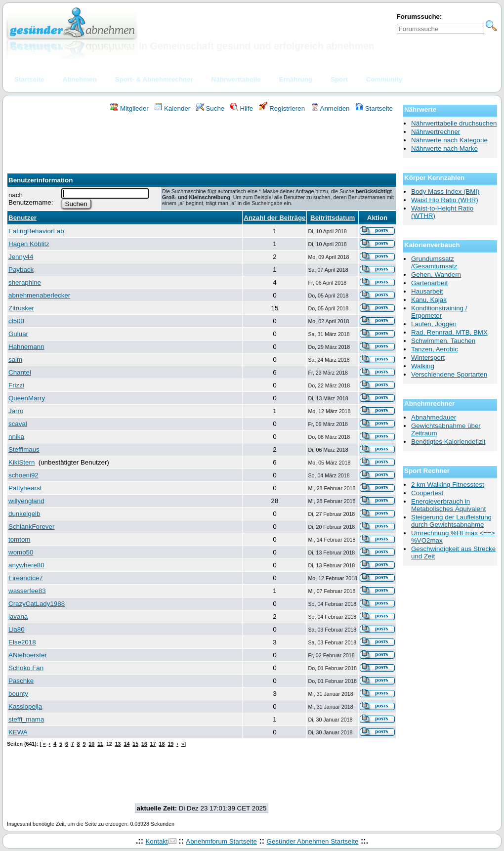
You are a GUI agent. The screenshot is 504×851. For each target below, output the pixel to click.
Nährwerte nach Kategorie (449, 140)
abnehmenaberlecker (39, 295)
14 (126, 744)
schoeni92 (23, 475)
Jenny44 (21, 257)
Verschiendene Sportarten (449, 374)
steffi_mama (26, 719)
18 (162, 744)
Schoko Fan (26, 668)
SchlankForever (31, 527)
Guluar (18, 334)
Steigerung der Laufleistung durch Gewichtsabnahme (451, 521)
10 (91, 744)
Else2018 (22, 642)
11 (100, 744)
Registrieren (282, 108)
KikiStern (21, 462)
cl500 (16, 321)
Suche (210, 108)
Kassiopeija (25, 706)
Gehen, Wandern (436, 275)
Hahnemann (26, 347)
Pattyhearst (25, 488)
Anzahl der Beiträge (274, 218)
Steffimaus (24, 449)
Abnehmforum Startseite (221, 841)
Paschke (21, 681)
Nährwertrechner (436, 132)
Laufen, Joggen (434, 324)
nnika (16, 437)
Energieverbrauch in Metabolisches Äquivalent (448, 505)
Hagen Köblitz (29, 244)
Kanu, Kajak (429, 300)
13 (118, 744)
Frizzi (16, 385)
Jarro (16, 411)
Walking (423, 366)
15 (135, 744)
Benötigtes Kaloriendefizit (448, 442)
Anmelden (330, 108)
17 (153, 744)
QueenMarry (27, 398)
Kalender (172, 108)
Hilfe (242, 108)
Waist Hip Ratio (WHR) (445, 200)
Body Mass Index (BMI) (445, 191)
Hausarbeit (427, 291)
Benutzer (22, 218)
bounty (18, 694)
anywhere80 (26, 565)
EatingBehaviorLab (36, 231)
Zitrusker (21, 308)
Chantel (20, 372)
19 (170, 744)
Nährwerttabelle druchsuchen (454, 123)
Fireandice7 (26, 578)
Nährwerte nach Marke (444, 149)
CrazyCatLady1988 (37, 604)
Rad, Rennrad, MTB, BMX (449, 332)
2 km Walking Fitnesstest (448, 485)
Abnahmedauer (434, 417)
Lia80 (17, 629)
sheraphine (25, 282)
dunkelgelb (24, 514)
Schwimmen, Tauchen (443, 341)
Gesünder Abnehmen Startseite (313, 841)
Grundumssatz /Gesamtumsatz (434, 262)
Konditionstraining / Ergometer (439, 312)
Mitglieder (129, 108)
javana (18, 617)
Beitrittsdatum (333, 218)
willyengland (26, 501)
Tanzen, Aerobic (435, 349)
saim (15, 360)
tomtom (19, 539)
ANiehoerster (28, 655)
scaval (18, 424)
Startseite (374, 108)
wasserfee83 (27, 591)
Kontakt (156, 841)
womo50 (21, 552)
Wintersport (428, 358)
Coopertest (427, 493)
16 (144, 744)
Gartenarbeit (429, 283)
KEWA (18, 732)
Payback (21, 270)
